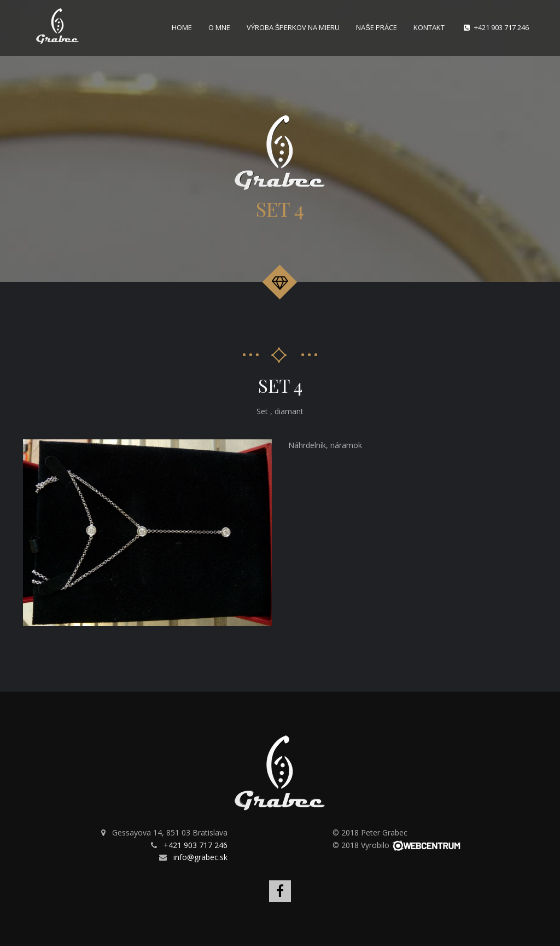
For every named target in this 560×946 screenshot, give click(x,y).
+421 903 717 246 (501, 27)
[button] (262, 449)
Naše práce (377, 27)
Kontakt (429, 27)
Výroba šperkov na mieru (293, 27)
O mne (219, 27)
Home (182, 27)
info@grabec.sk (200, 857)
